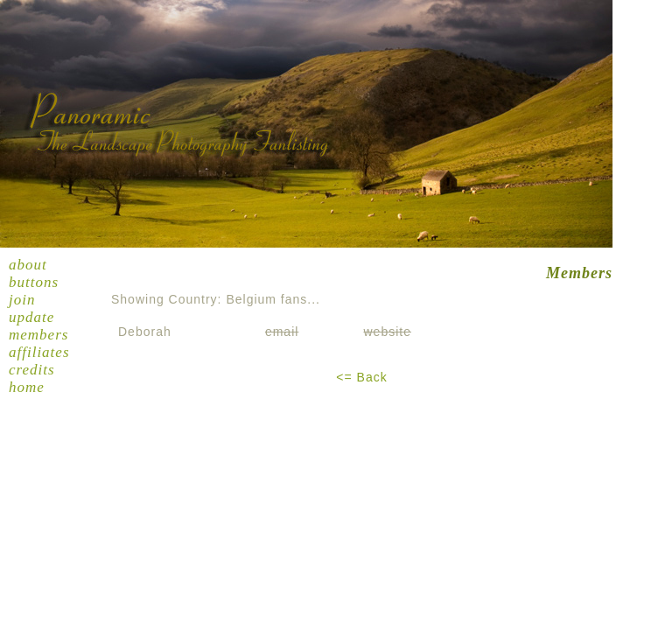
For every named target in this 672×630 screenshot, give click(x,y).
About (28, 265)
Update (31, 317)
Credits (32, 370)
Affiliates (39, 352)
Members (38, 335)
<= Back (361, 377)
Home (27, 387)
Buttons (34, 282)
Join (22, 300)
